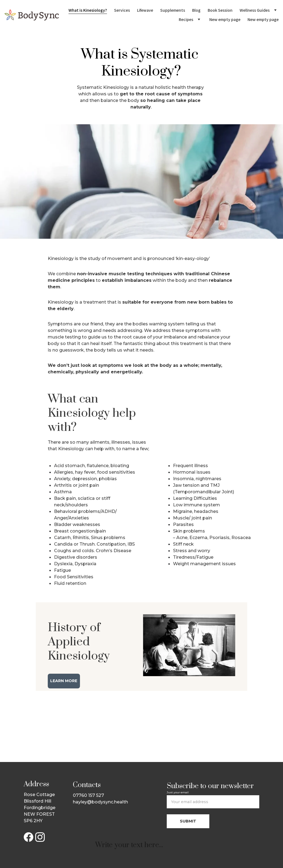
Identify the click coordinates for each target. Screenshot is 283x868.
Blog (196, 10)
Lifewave (145, 10)
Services (122, 10)
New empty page (225, 19)
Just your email (178, 792)
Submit (188, 821)
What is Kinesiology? (88, 10)
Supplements (173, 10)
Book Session (220, 10)
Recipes (186, 19)
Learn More (64, 681)
